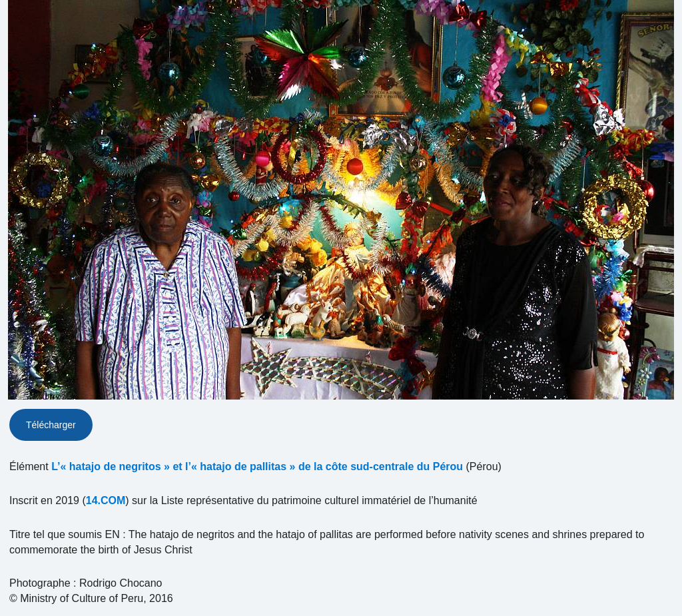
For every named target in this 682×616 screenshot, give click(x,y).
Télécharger (51, 425)
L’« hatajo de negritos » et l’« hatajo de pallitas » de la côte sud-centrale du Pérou (257, 466)
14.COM (106, 500)
